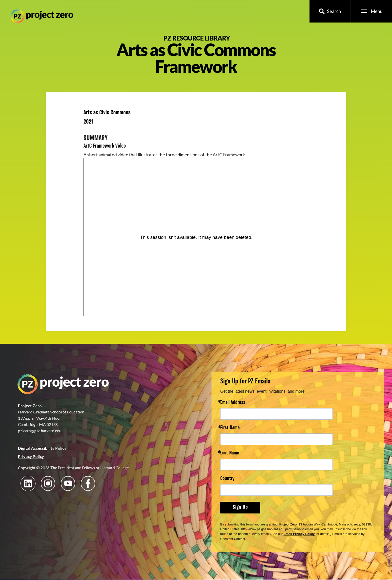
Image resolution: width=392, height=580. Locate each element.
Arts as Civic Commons (107, 113)
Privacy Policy (31, 456)
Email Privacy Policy (299, 534)
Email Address (233, 403)
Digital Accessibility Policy (42, 448)
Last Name (230, 453)
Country (227, 479)
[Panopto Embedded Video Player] (196, 237)
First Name (230, 428)
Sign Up (240, 507)
